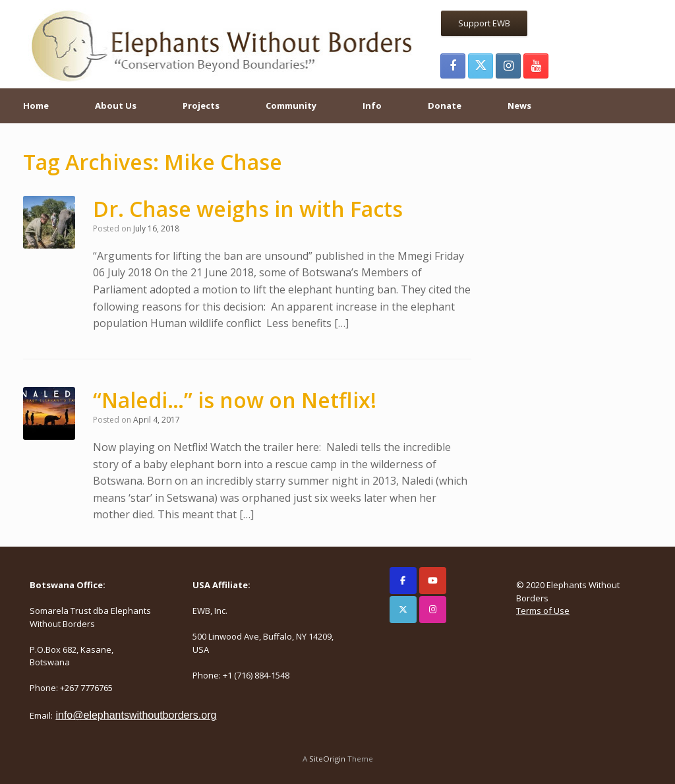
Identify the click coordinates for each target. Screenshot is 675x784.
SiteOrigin (327, 759)
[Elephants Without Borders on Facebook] (403, 581)
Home (36, 106)
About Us (116, 106)
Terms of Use (543, 611)
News (519, 106)
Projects (201, 106)
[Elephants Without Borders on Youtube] (433, 581)
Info (372, 106)
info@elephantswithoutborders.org (136, 715)
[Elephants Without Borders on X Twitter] (403, 610)
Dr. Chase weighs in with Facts (248, 209)
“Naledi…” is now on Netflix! (235, 400)
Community (291, 106)
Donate (445, 106)
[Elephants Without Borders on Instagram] (433, 610)
